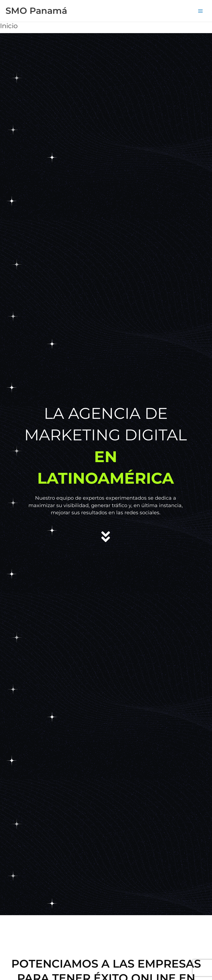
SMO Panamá (36, 11)
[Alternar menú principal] (200, 11)
